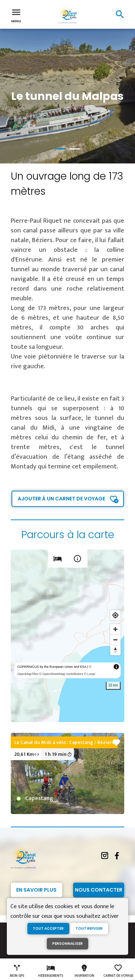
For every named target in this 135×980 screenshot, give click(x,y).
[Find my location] (115, 615)
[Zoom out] (115, 640)
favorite (116, 743)
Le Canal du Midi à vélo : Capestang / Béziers (64, 742)
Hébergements (51, 971)
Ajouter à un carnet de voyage (61, 499)
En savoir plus (36, 890)
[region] (67, 636)
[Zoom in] (115, 629)
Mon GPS (17, 971)
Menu (16, 15)
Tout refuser (89, 928)
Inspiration (84, 971)
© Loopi (89, 674)
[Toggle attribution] (116, 667)
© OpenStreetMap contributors (61, 674)
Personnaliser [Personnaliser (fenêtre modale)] (67, 944)
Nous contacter (99, 890)
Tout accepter (48, 928)
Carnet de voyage (118, 971)
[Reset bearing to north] (115, 650)
